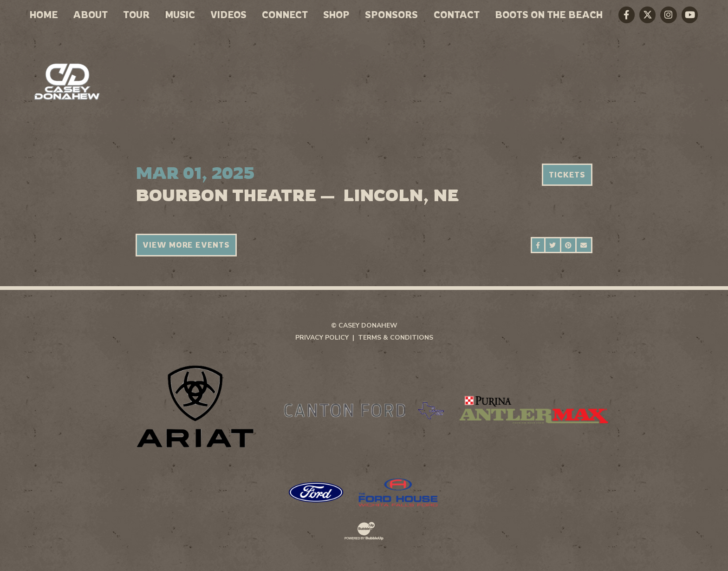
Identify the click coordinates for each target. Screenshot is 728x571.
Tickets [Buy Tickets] (567, 175)
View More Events (186, 245)
